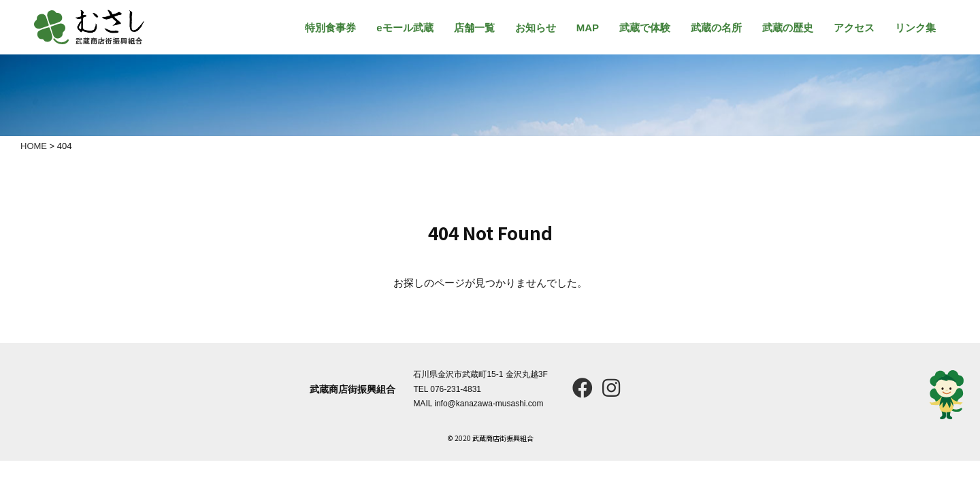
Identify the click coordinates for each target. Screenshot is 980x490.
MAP (588, 28)
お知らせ (536, 28)
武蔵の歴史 (788, 28)
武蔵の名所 (716, 28)
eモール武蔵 (405, 28)
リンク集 (915, 28)
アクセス (854, 28)
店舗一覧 (474, 28)
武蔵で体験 (645, 28)
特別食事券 (330, 28)
